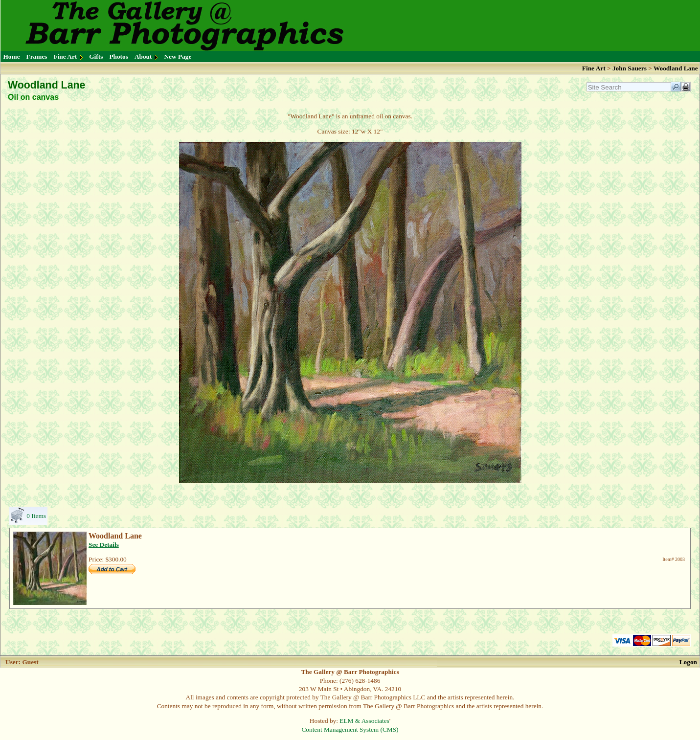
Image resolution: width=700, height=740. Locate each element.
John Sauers (630, 68)
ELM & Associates (364, 721)
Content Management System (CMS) (350, 729)
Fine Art (66, 56)
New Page (178, 56)
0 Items (36, 516)
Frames (37, 56)
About (143, 56)
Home (12, 56)
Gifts (96, 56)
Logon (688, 662)
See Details (104, 545)
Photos (119, 56)
